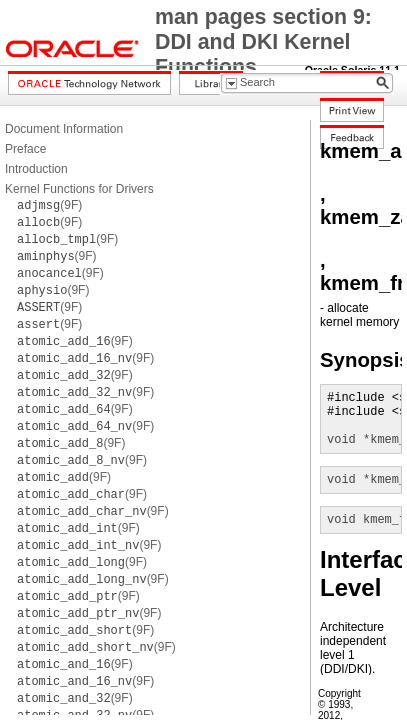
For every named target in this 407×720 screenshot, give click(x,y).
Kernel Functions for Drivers (79, 189)
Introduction (36, 169)
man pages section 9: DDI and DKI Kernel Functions (263, 42)
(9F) (49, 205)
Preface (25, 149)
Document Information (64, 129)
